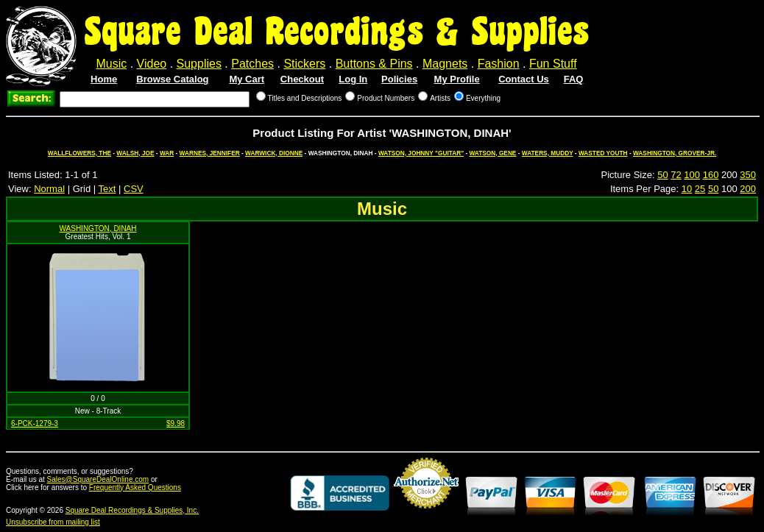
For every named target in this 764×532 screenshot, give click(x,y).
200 (748, 189)
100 (692, 175)
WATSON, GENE (492, 153)
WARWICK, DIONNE (274, 153)
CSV (134, 189)
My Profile (457, 79)
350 (748, 175)
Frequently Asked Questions (135, 487)
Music (111, 64)
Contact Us (524, 79)
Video (152, 64)
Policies (399, 79)
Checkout (302, 79)
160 (711, 175)
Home (104, 79)
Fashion (499, 64)
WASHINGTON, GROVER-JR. (675, 153)
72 (676, 175)
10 (687, 189)
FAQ (574, 79)
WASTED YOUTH (603, 153)
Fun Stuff (553, 64)
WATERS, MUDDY (548, 153)
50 (662, 175)
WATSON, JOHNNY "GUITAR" (421, 153)
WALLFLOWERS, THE (79, 153)
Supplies (199, 64)
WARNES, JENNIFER (210, 153)
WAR (167, 153)
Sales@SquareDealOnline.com (98, 479)
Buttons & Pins (374, 64)
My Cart (247, 79)
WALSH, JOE (135, 153)
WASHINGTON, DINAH (98, 228)
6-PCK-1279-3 (35, 423)
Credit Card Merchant (426, 514)
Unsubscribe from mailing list (53, 522)
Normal (49, 189)
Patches (252, 64)
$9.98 (176, 423)
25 (700, 189)
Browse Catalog (172, 79)
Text (107, 189)
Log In (353, 79)
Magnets (445, 64)
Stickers (304, 64)
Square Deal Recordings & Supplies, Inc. (132, 510)
